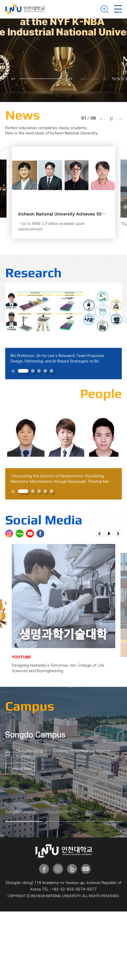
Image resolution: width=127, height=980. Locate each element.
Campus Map (20, 769)
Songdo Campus (20, 812)
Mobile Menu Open (118, 9)
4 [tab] (45, 371)
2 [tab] (33, 371)
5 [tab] (52, 371)
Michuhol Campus (61, 812)
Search (105, 9)
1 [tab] (23, 371)
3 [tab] (39, 371)
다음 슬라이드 (96, 79)
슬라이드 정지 (105, 79)
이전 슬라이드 (84, 79)
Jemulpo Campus (100, 812)
